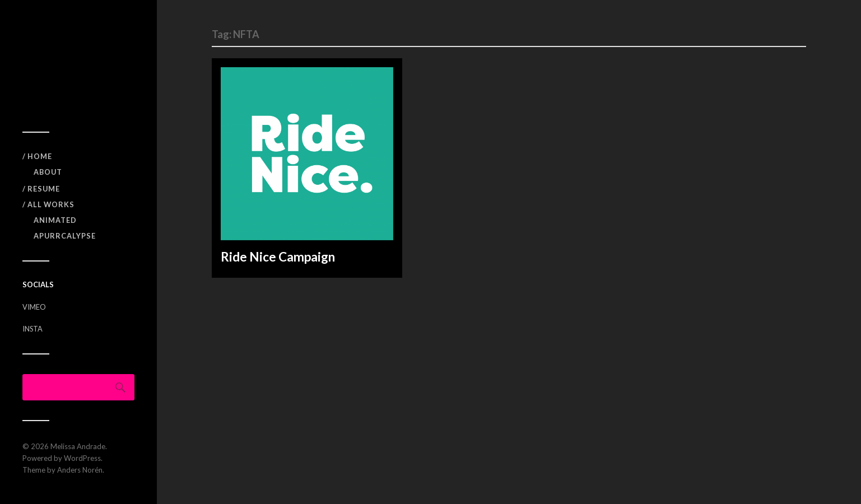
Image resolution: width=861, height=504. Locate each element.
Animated (55, 220)
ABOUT (48, 172)
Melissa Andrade (78, 446)
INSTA (32, 329)
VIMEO (34, 307)
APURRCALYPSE (65, 236)
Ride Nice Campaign (278, 257)
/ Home (37, 156)
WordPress (82, 458)
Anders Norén (80, 470)
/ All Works (48, 204)
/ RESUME (41, 189)
